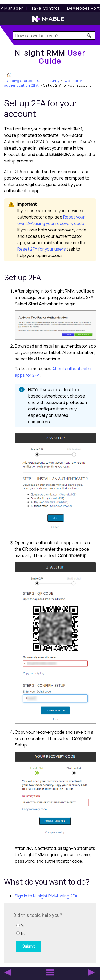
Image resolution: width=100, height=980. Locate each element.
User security (48, 81)
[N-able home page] (49, 21)
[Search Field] (54, 36)
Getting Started (20, 81)
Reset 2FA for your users (42, 249)
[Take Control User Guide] (45, 8)
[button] (89, 36)
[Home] (50, 57)
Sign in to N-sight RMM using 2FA (46, 896)
